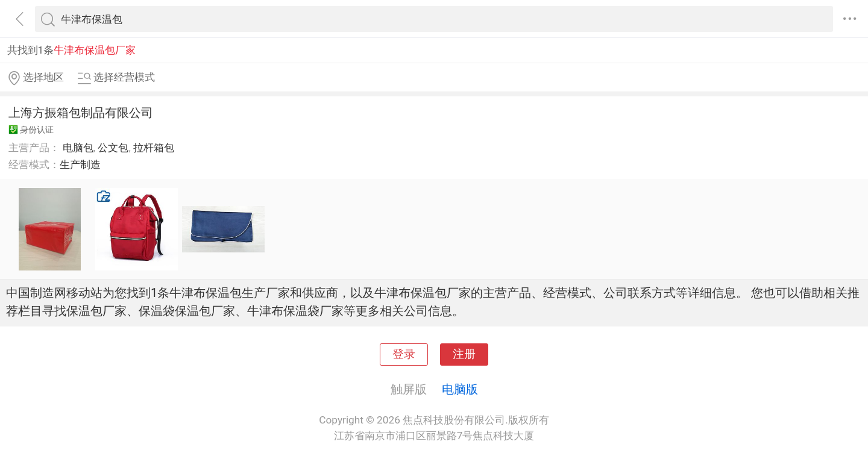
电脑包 (78, 148)
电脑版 (460, 389)
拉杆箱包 (154, 148)
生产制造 (80, 164)
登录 (404, 354)
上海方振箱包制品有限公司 (81, 113)
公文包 (113, 148)
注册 (464, 354)
